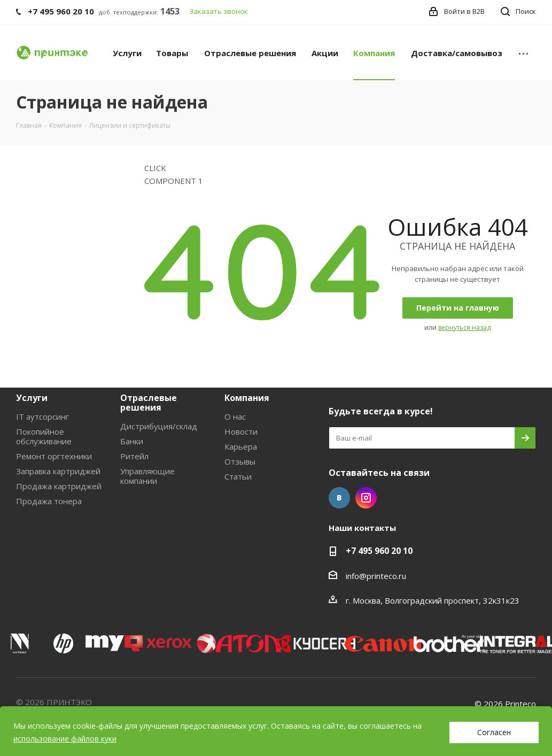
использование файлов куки (65, 739)
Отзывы (240, 461)
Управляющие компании (147, 476)
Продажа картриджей (59, 486)
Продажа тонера (49, 501)
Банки (132, 441)
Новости (241, 431)
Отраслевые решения (149, 403)
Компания (247, 398)
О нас (235, 416)
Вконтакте (339, 498)
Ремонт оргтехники (54, 456)
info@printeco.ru (376, 576)
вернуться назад (464, 327)
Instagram (366, 498)
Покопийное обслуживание (44, 436)
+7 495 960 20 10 (379, 551)
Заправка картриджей (58, 471)
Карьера (241, 446)
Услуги (32, 398)
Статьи (238, 476)
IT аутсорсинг (42, 416)
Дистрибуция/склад (159, 426)
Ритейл (134, 456)
